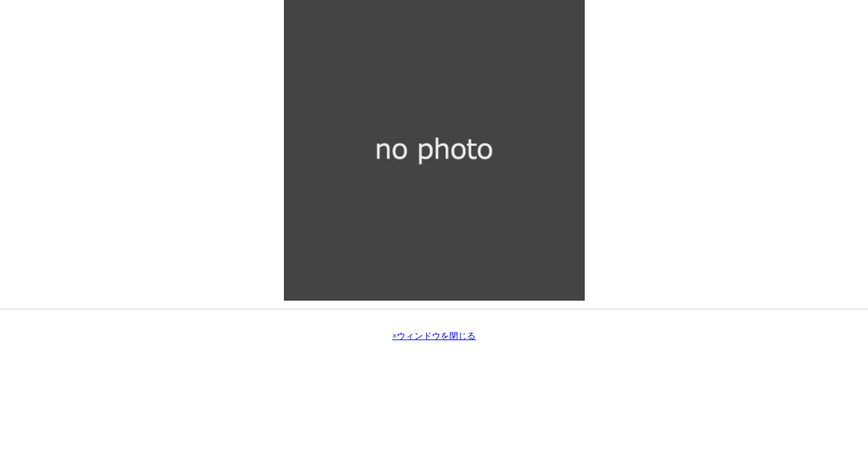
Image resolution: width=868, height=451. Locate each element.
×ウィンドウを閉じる (434, 336)
